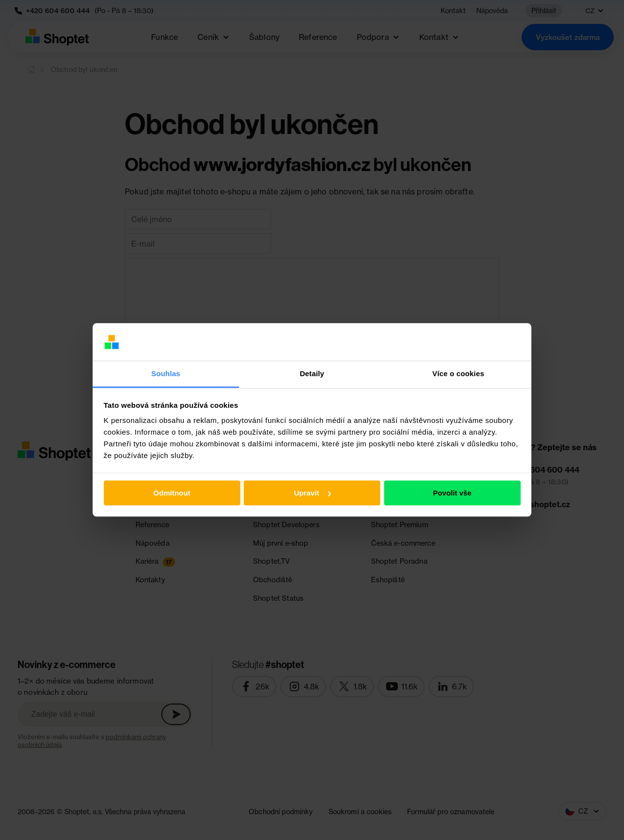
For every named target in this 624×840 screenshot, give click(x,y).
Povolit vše (452, 493)
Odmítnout (172, 493)
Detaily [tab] (312, 373)
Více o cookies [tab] (458, 373)
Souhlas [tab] (166, 373)
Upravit (312, 493)
